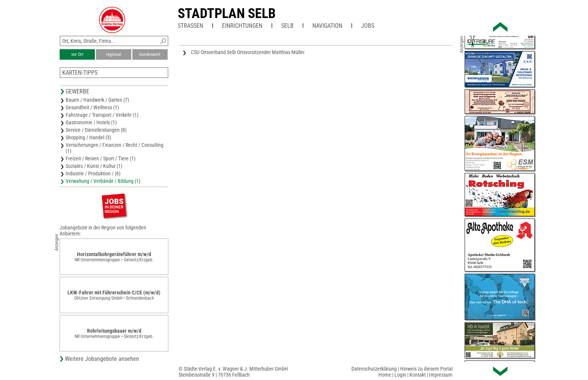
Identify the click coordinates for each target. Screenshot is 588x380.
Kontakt (418, 375)
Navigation (327, 26)
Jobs (368, 26)
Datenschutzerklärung (374, 369)
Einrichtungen (242, 26)
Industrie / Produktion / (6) (93, 173)
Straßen (190, 26)
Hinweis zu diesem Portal (426, 369)
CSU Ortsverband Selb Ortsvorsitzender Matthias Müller (248, 52)
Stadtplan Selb (227, 14)
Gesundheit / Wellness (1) (92, 107)
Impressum (441, 375)
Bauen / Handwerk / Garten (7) (97, 100)
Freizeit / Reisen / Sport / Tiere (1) (100, 158)
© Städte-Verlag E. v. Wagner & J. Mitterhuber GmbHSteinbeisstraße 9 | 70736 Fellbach (233, 372)
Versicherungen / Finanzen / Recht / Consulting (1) (115, 148)
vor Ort (77, 54)
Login (400, 375)
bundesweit (150, 54)
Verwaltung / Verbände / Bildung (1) (103, 181)
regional (114, 54)
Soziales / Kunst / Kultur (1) (94, 166)
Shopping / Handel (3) (88, 137)
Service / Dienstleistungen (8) (96, 130)
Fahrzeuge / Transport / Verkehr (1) (102, 115)
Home (385, 375)
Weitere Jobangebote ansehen (102, 359)
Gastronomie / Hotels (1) (91, 122)
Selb (287, 26)
